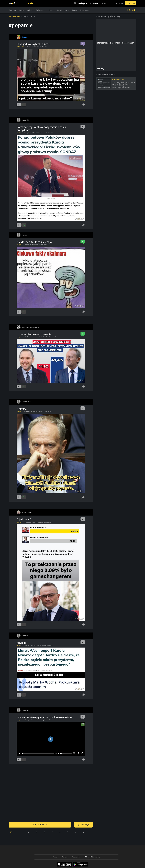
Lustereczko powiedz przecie (34, 334)
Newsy (75, 10)
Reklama (65, 857)
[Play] (19, 753)
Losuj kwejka (83, 825)
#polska (26, 411)
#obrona (36, 411)
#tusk (26, 337)
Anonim (21, 643)
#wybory (34, 645)
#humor (27, 245)
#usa (28, 47)
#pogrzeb (39, 720)
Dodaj (31, 3)
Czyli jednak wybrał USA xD (33, 44)
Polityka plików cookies (92, 857)
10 (28, 832)
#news (45, 133)
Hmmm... (22, 409)
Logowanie (119, 3)
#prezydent (39, 133)
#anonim (46, 645)
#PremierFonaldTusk (52, 337)
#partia (39, 245)
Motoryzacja (85, 10)
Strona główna (14, 16)
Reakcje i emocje (63, 10)
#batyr (43, 337)
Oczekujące (82, 3)
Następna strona (40, 825)
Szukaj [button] (132, 10)
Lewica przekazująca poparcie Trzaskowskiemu (45, 717)
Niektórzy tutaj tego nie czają (34, 242)
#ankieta (31, 337)
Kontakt (56, 857)
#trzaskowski (53, 720)
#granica (42, 411)
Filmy (95, 3)
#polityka (27, 133)
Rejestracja (131, 3)
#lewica (33, 720)
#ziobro (39, 47)
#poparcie (45, 47)
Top (105, 3)
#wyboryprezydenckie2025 (44, 522)
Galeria (30, 10)
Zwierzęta (12, 10)
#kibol (33, 522)
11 (20, 832)
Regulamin (76, 857)
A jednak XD (24, 519)
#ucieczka (33, 47)
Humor (22, 10)
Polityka (51, 10)
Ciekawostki (40, 10)
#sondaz (33, 133)
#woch (51, 645)
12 (11, 832)
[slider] (38, 753)
